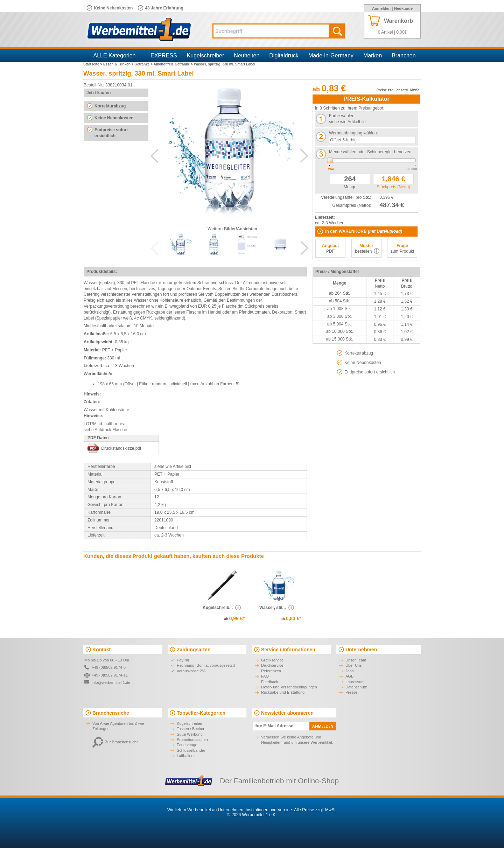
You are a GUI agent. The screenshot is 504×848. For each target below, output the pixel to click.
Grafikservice (272, 660)
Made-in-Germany (331, 55)
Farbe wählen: (342, 116)
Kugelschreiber (206, 55)
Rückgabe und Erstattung (283, 692)
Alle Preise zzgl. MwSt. (315, 810)
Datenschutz (356, 687)
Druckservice (272, 665)
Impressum (355, 682)
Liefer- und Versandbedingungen (289, 687)
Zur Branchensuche (115, 742)
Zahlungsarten (194, 650)
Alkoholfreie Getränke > (174, 64)
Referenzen (271, 671)
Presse (351, 692)
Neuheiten (247, 55)
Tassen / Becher (191, 729)
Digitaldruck (284, 55)
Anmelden (381, 8)
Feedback (269, 682)
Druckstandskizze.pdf (121, 448)
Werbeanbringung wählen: (353, 133)
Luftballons (186, 756)
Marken (373, 55)
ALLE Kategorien (115, 55)
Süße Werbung (190, 734)
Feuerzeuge (187, 745)
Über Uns (353, 665)
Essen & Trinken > (119, 64)
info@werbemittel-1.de (111, 682)
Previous (154, 156)
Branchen (404, 55)
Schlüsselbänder (191, 750)
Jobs (349, 671)
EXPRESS (164, 55)
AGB (349, 676)
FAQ (265, 676)
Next (304, 156)
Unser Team (356, 660)
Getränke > (144, 64)
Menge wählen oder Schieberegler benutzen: (371, 152)
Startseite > (93, 64)
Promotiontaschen (192, 740)
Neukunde (403, 8)
